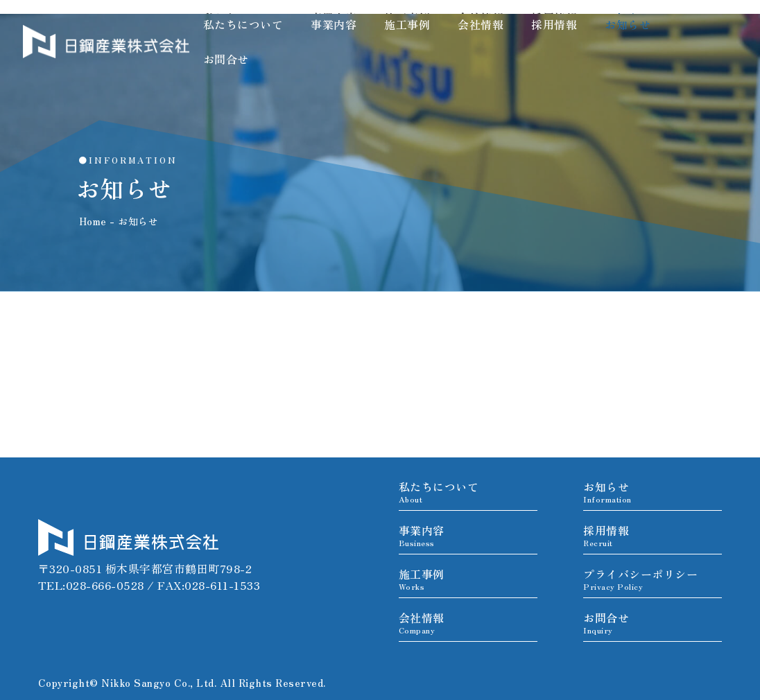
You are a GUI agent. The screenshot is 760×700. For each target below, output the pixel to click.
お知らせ (628, 24)
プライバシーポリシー (640, 579)
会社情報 (481, 24)
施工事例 (407, 24)
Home (93, 221)
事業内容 (334, 24)
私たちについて (243, 24)
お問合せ (226, 59)
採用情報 (554, 24)
